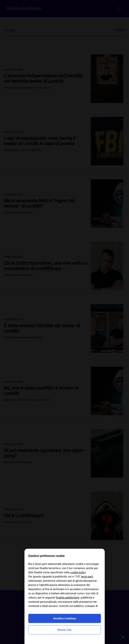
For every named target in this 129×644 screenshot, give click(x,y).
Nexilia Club (65, 630)
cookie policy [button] (78, 572)
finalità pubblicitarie (68, 598)
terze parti (87, 577)
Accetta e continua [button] (64, 618)
